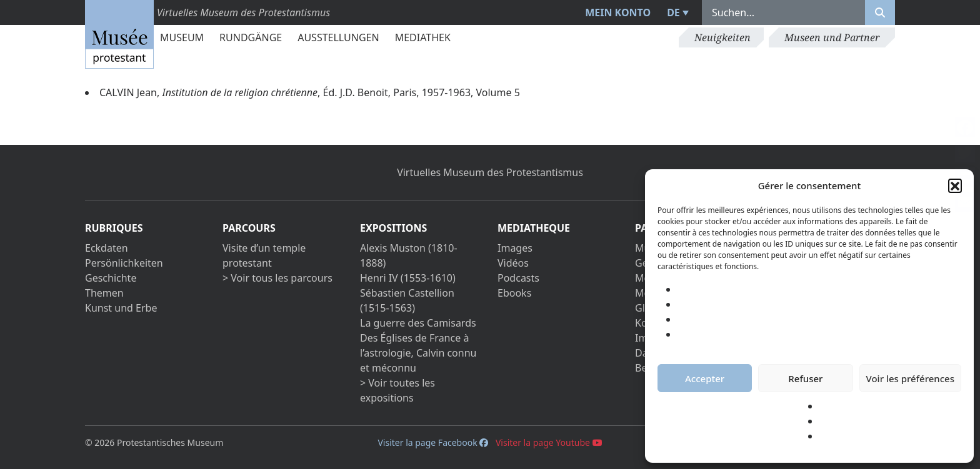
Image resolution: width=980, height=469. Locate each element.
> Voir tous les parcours (277, 278)
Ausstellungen (338, 37)
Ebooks (514, 293)
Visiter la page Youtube (549, 442)
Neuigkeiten (722, 37)
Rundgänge (251, 37)
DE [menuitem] (673, 12)
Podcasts (518, 278)
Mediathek (423, 37)
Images (515, 248)
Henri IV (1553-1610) (408, 278)
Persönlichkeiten (124, 263)
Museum (182, 37)
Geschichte (111, 278)
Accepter (705, 378)
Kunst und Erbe (121, 308)
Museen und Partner (832, 37)
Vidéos (513, 263)
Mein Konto (618, 12)
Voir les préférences (910, 378)
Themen (104, 293)
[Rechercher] (880, 12)
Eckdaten (107, 248)
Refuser (805, 378)
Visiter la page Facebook (433, 442)
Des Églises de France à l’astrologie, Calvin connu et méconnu (418, 353)
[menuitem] (676, 12)
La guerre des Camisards (418, 323)
